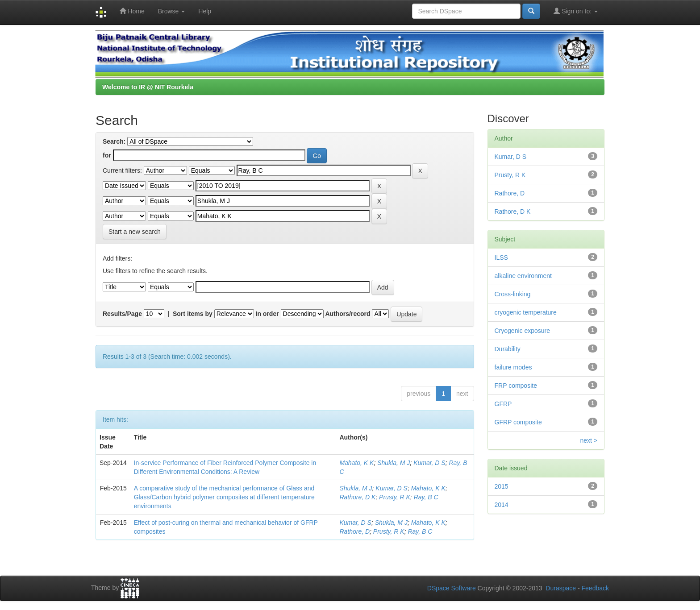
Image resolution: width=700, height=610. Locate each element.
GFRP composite (518, 422)
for (107, 155)
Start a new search (135, 232)
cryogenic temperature (526, 312)
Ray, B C (426, 497)
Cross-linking (513, 294)
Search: (114, 141)
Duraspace (561, 588)
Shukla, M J (394, 463)
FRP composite (516, 386)
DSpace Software (452, 588)
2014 (502, 505)
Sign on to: (576, 11)
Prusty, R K (395, 497)
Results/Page (122, 314)
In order (267, 314)
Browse (172, 11)
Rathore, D (354, 531)
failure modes (513, 367)
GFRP (503, 404)
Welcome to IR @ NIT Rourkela (148, 87)
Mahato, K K (356, 463)
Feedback (595, 588)
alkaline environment (523, 276)
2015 (502, 486)
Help (205, 11)
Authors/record (348, 314)
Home (132, 11)
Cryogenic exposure (523, 331)
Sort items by (193, 314)
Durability (508, 349)
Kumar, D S (429, 463)
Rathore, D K (357, 497)
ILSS (501, 257)
